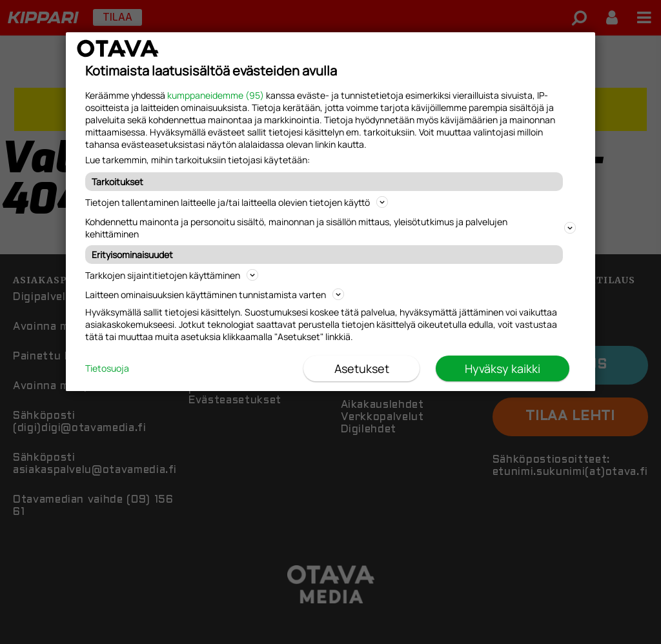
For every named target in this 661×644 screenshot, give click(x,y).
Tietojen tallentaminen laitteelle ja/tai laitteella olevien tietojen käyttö (237, 202)
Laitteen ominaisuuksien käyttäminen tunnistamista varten (215, 295)
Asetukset (362, 368)
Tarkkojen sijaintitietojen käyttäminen (172, 275)
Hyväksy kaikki (503, 368)
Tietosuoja (107, 368)
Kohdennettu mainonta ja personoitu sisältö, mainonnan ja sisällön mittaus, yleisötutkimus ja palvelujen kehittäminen (330, 228)
